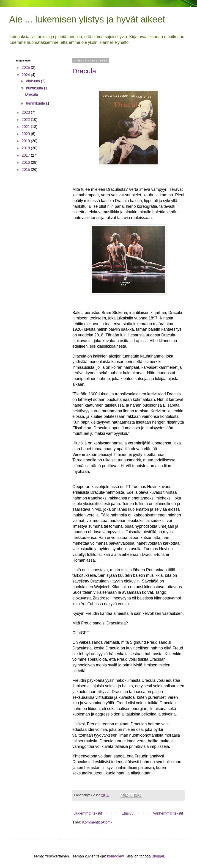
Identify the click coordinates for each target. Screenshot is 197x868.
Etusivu (127, 813)
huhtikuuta (35, 88)
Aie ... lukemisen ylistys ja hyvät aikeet (87, 19)
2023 (26, 112)
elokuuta (34, 81)
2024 (26, 75)
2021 (26, 127)
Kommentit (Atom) (97, 822)
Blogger (158, 856)
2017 (26, 155)
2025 (26, 68)
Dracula (84, 71)
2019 (26, 141)
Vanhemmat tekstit (168, 813)
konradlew (115, 856)
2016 (26, 162)
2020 (26, 134)
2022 (26, 120)
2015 (26, 170)
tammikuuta (36, 103)
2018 (26, 148)
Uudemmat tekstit (88, 813)
